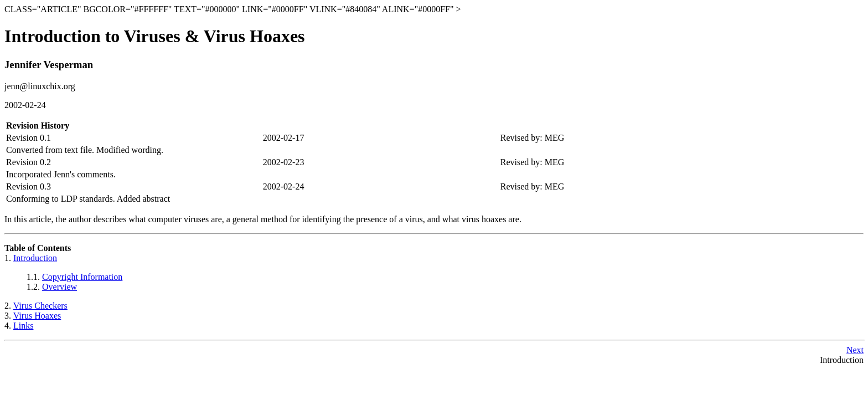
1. (9, 258)
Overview (60, 287)
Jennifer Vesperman (49, 65)
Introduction (35, 258)
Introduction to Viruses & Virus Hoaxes (155, 36)
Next (855, 350)
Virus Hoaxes (37, 316)
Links (23, 326)
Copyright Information (82, 277)
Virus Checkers (40, 306)
